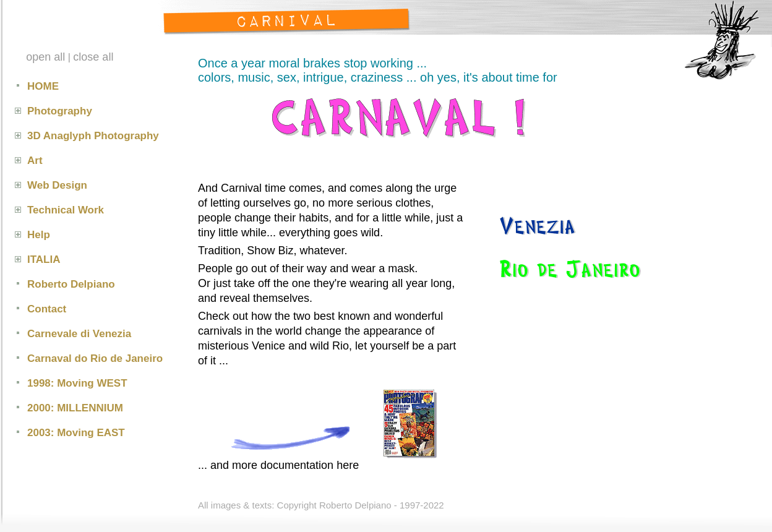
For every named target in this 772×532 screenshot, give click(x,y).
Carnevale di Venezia (79, 334)
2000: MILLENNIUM (75, 408)
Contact (47, 309)
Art (35, 161)
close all (93, 57)
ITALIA (44, 260)
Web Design (57, 185)
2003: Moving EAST (76, 433)
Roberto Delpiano (71, 284)
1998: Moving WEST (77, 383)
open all (45, 57)
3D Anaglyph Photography (93, 136)
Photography (60, 111)
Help (39, 235)
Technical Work (66, 210)
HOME (43, 86)
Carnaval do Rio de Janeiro (95, 358)
